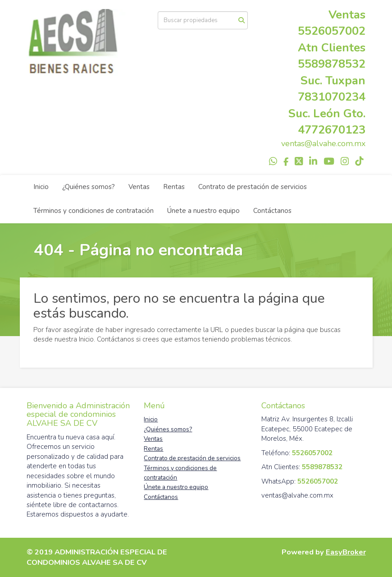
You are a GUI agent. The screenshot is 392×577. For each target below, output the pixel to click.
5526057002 (332, 31)
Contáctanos (272, 211)
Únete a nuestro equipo (203, 211)
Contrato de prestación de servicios (253, 187)
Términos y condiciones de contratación (93, 211)
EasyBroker (346, 552)
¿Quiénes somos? (89, 187)
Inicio (41, 187)
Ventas (139, 187)
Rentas (174, 187)
